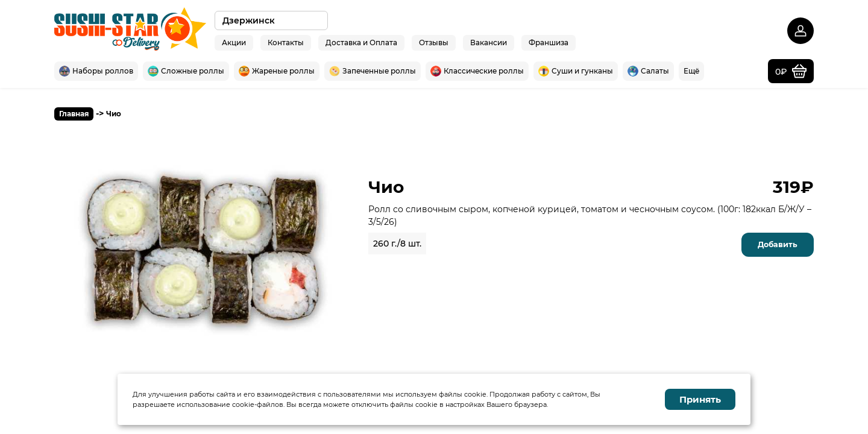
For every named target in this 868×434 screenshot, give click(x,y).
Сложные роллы (186, 71)
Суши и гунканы (576, 71)
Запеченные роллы (373, 71)
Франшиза (549, 42)
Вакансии (489, 42)
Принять (700, 399)
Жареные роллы (277, 71)
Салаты (648, 71)
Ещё (691, 71)
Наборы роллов (96, 71)
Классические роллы (477, 71)
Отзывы (434, 42)
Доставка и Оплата (361, 42)
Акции (234, 42)
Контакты (286, 42)
